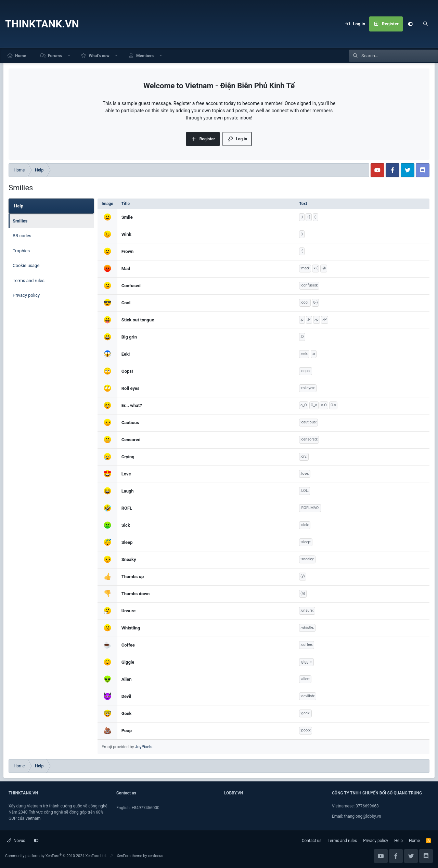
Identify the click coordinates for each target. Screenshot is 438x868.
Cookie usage (26, 265)
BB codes (22, 236)
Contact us (312, 841)
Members (145, 56)
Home (21, 56)
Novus (16, 841)
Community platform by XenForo (56, 856)
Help (398, 841)
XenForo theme (130, 856)
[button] (69, 56)
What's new (99, 56)
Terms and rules (29, 280)
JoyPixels (144, 747)
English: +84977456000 (138, 808)
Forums (55, 56)
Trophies (21, 251)
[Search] (425, 24)
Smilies (20, 221)
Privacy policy (26, 295)
